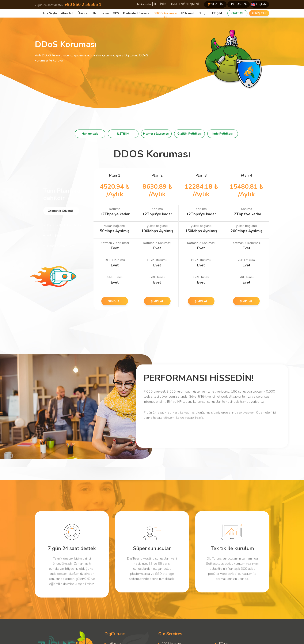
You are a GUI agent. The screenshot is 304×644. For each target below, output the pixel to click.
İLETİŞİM (160, 4)
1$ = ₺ (239, 4)
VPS (116, 13)
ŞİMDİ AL (115, 301)
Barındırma (101, 13)
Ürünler (83, 13)
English (259, 4)
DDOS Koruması (165, 13)
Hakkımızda (143, 4)
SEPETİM (215, 4)
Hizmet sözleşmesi (156, 134)
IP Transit (188, 13)
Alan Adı (67, 13)
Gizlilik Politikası (189, 134)
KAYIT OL (237, 13)
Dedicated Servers (136, 13)
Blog (202, 13)
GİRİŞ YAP (259, 13)
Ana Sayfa (50, 13)
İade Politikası (223, 134)
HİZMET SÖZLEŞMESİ (184, 4)
